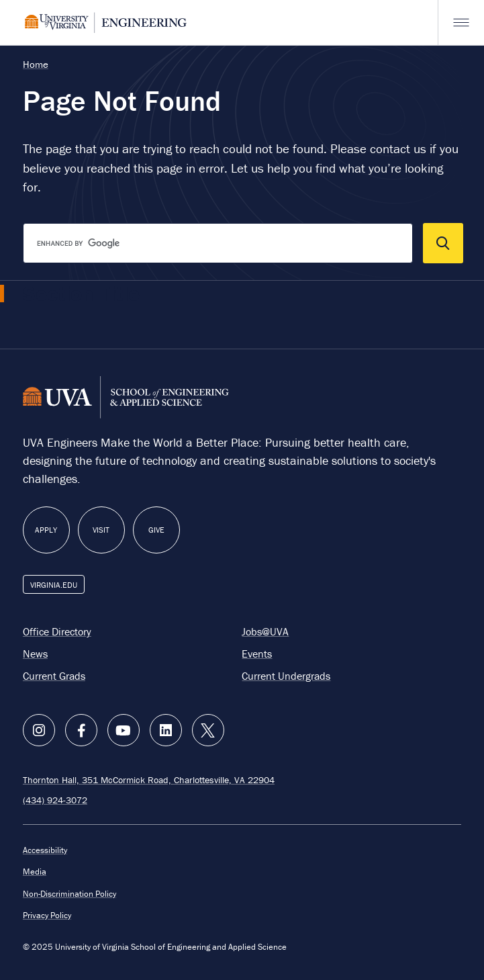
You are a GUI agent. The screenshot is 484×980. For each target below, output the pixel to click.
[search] (218, 243)
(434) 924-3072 (55, 800)
